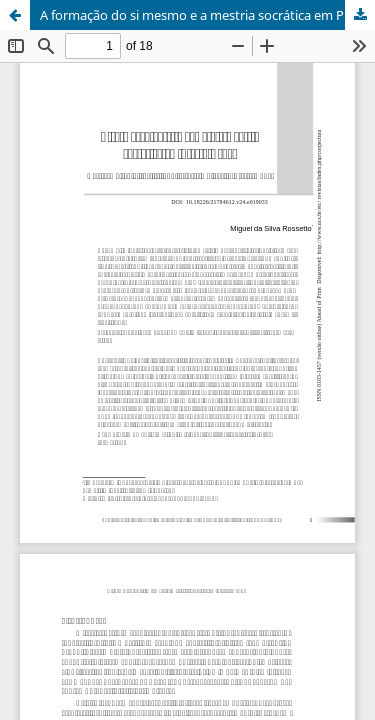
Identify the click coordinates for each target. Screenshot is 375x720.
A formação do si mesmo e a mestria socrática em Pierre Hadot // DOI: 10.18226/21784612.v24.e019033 (207, 15)
